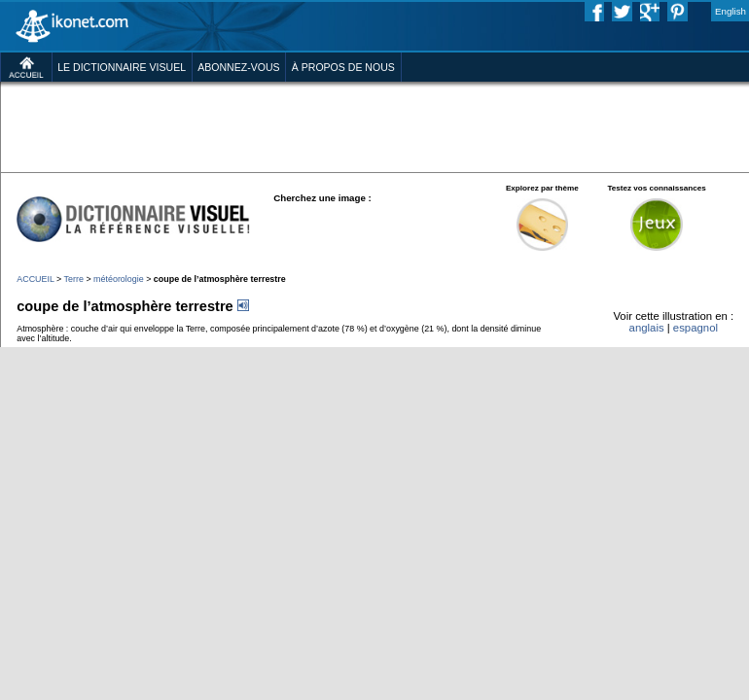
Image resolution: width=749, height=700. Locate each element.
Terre (74, 279)
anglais (647, 328)
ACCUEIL (35, 279)
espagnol (695, 328)
